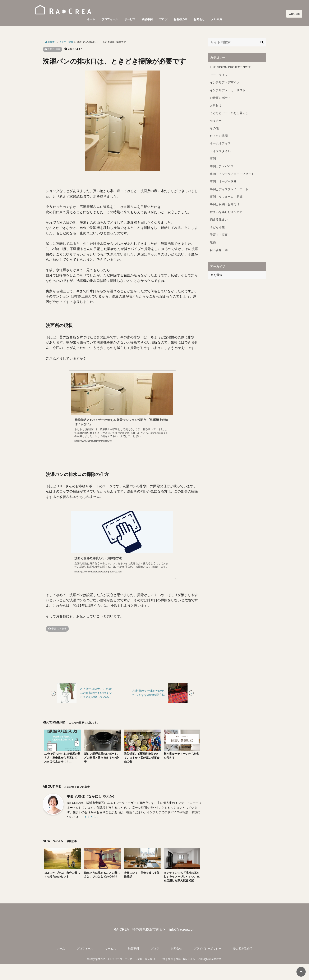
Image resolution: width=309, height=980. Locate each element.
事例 (213, 159)
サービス (130, 19)
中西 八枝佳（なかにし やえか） (91, 813)
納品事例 (147, 19)
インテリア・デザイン (225, 82)
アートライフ (219, 75)
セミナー (216, 121)
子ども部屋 (217, 227)
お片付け (216, 105)
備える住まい (219, 219)
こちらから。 (91, 833)
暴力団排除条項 (243, 965)
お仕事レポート (220, 98)
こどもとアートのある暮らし (229, 113)
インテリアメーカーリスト (228, 90)
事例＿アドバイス (222, 166)
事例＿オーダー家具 (223, 181)
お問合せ (199, 19)
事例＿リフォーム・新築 (226, 197)
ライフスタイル (220, 151)
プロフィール (110, 19)
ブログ (163, 19)
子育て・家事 (53, 50)
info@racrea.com (182, 946)
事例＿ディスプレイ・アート (229, 189)
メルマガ (216, 19)
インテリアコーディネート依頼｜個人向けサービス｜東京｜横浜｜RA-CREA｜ (152, 975)
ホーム (91, 19)
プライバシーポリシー (208, 965)
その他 (214, 128)
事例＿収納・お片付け (225, 204)
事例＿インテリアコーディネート (232, 174)
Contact (294, 14)
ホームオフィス (220, 143)
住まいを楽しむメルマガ (226, 212)
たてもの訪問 (219, 136)
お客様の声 (180, 19)
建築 (213, 242)
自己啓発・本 (219, 250)
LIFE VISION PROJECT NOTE (230, 67)
